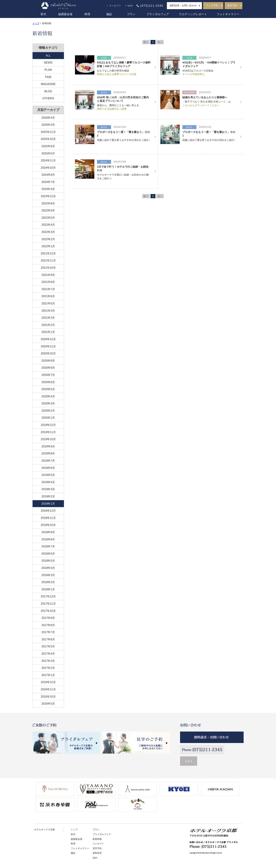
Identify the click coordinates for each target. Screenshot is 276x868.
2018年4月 (48, 568)
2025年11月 (48, 132)
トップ (36, 23)
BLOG (48, 91)
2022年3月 (48, 232)
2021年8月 (48, 282)
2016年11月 (48, 689)
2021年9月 (48, 275)
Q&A (130, 6)
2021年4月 (48, 311)
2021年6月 (48, 296)
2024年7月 (48, 182)
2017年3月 (48, 661)
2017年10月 (48, 611)
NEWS (48, 63)
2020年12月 (48, 339)
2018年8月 (48, 539)
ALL (48, 56)
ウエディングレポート (193, 14)
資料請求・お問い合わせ (183, 6)
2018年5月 (48, 561)
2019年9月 (48, 446)
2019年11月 (48, 432)
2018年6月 (48, 554)
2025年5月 (48, 153)
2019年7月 (48, 461)
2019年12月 (48, 425)
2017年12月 (48, 596)
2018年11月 (48, 518)
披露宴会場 (65, 14)
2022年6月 (48, 210)
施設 (109, 14)
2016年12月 (48, 682)
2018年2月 (48, 582)
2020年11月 (48, 346)
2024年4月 (48, 189)
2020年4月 (48, 396)
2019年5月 (48, 475)
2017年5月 (48, 646)
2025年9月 (48, 146)
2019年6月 (48, 468)
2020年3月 (48, 403)
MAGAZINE (48, 84)
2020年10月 (48, 353)
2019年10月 (48, 439)
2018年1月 (48, 589)
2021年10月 (48, 268)
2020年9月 (48, 361)
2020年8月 (48, 368)
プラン (131, 14)
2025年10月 (48, 139)
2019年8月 (48, 453)
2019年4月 (48, 482)
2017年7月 (48, 632)
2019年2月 (48, 496)
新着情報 (97, 839)
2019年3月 (48, 489)
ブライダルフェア (158, 14)
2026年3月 (48, 125)
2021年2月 (48, 325)
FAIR (48, 77)
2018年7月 (48, 546)
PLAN (48, 70)
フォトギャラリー (228, 14)
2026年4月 (48, 118)
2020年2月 (48, 411)
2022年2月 (48, 239)
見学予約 (232, 6)
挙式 (43, 14)
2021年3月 (48, 318)
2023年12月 (48, 196)
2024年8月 (48, 175)
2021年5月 (48, 303)
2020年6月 (48, 382)
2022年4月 (48, 225)
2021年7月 (48, 289)
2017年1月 (48, 675)
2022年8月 (48, 203)
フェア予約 (212, 6)
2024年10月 (48, 168)
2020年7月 (48, 375)
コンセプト (115, 6)
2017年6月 (48, 639)
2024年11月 (48, 160)
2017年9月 (48, 618)
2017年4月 (48, 654)
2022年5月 (48, 218)
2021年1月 (48, 332)
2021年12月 (48, 253)
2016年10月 (48, 697)
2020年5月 (48, 389)
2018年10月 (48, 525)
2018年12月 (48, 511)
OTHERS (48, 98)
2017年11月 (48, 604)
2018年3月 (48, 575)
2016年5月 (48, 704)
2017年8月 (48, 625)
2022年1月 (48, 246)
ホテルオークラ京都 (44, 830)
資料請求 (97, 853)
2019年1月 (48, 504)
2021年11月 (48, 260)
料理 (87, 14)
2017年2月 (48, 668)
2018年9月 (48, 532)
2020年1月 (48, 418)
